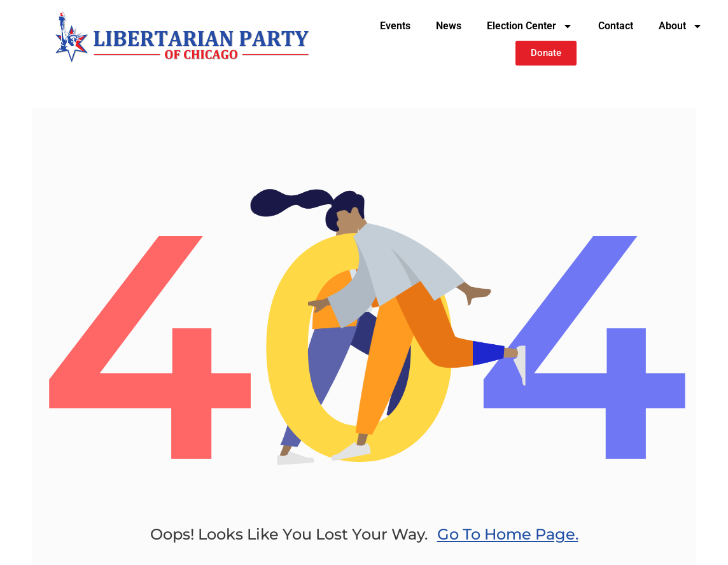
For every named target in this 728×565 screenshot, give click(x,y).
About (681, 26)
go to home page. (508, 534)
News (449, 26)
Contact (616, 26)
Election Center (530, 26)
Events (395, 26)
